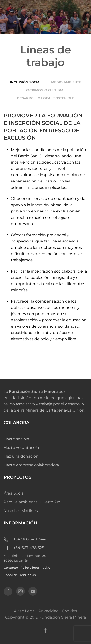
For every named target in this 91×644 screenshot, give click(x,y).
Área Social (14, 493)
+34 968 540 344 (25, 539)
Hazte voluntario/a (21, 448)
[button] (45, 630)
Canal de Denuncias (20, 575)
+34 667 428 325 (24, 548)
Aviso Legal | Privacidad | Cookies (45, 611)
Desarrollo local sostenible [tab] (46, 98)
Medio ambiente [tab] (66, 82)
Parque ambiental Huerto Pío (32, 502)
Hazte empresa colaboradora (31, 465)
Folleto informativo (35, 568)
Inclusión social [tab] (26, 82)
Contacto (11, 568)
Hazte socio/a (16, 439)
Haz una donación (21, 456)
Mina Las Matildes (21, 511)
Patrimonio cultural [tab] (45, 90)
